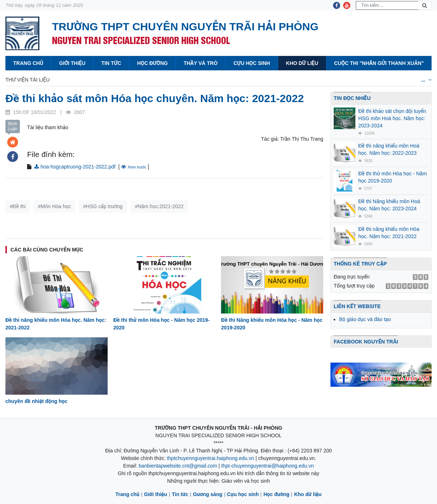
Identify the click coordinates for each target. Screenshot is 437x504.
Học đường (153, 63)
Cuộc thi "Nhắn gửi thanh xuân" (379, 63)
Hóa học (138, 80)
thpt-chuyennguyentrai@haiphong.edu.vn (268, 466)
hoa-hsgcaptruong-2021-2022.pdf (75, 167)
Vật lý (107, 80)
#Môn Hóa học (54, 206)
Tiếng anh (301, 80)
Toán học (74, 80)
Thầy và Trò (200, 63)
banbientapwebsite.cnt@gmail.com (178, 466)
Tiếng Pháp (341, 80)
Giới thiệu (72, 63)
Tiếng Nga (381, 80)
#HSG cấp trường (103, 206)
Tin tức (111, 63)
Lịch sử (205, 80)
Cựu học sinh (252, 63)
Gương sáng (207, 494)
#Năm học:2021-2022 (159, 206)
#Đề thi (18, 206)
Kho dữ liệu (302, 63)
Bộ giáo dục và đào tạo (365, 319)
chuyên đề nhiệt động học (36, 401)
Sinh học (265, 80)
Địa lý (234, 80)
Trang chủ (28, 63)
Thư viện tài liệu (28, 80)
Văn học (172, 80)
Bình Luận (13, 126)
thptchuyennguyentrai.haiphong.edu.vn (210, 458)
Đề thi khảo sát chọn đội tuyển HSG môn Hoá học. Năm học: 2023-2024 (392, 118)
